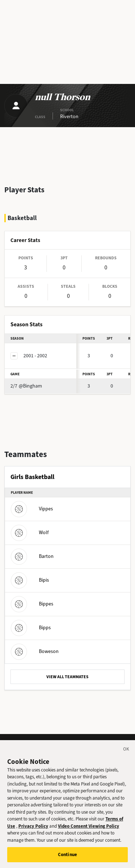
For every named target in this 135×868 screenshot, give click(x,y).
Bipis (30, 580)
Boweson (35, 651)
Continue (67, 854)
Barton (32, 556)
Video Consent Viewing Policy (89, 826)
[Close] (126, 750)
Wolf (30, 533)
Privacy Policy (33, 826)
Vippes (32, 509)
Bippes (32, 604)
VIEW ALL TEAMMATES (67, 677)
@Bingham (26, 386)
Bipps (31, 628)
